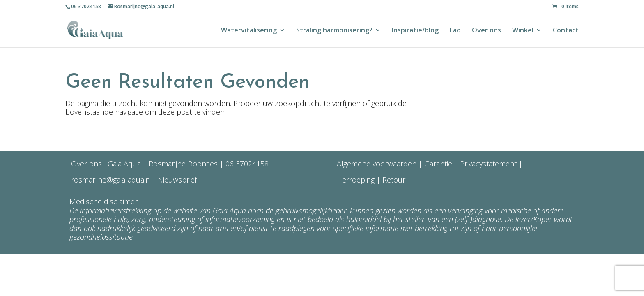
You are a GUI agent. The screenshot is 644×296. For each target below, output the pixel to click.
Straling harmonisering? (334, 31)
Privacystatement (489, 164)
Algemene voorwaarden (377, 164)
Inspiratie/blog (415, 31)
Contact (566, 31)
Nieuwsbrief (176, 180)
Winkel (523, 31)
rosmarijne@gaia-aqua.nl (112, 180)
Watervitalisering (249, 31)
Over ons (486, 31)
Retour (394, 180)
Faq (455, 31)
